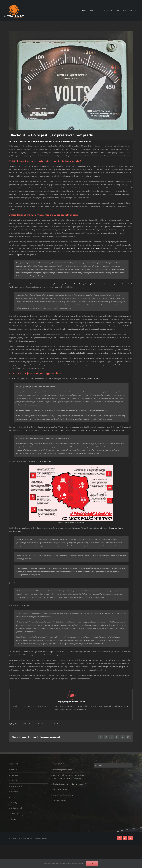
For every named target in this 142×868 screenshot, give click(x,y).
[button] (135, 10)
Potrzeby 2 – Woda (60, 800)
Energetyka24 (45, 461)
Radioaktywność (17, 808)
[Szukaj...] (113, 765)
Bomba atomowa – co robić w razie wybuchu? (69, 784)
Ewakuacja (14, 775)
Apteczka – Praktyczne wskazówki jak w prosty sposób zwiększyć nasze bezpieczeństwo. (70, 777)
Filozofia (14, 781)
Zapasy (13, 819)
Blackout (14, 770)
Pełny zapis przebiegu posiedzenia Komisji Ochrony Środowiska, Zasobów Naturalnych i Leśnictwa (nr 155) (92, 284)
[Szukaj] (96, 765)
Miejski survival (16, 786)
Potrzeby (14, 803)
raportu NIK (21, 255)
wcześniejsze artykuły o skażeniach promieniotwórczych (82, 248)
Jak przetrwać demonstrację (63, 795)
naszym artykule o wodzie (71, 230)
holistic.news (95, 378)
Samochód (14, 813)
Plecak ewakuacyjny (60, 789)
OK (92, 863)
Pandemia (14, 792)
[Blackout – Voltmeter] (71, 81)
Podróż (13, 797)
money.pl (26, 583)
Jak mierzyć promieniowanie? (63, 770)
